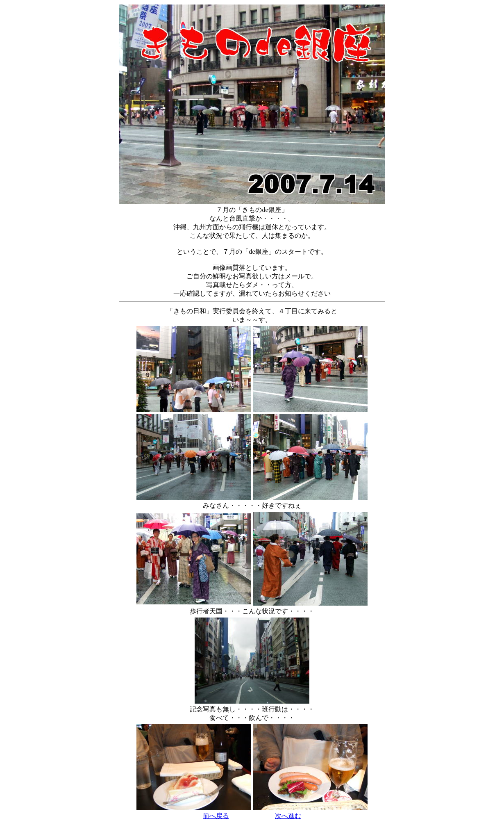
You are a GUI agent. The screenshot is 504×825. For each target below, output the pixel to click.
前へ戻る (216, 816)
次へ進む (288, 816)
